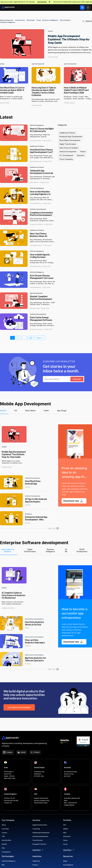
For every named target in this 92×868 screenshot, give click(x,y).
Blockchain (31, 20)
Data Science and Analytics (34, 619)
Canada (67, 794)
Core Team (5, 829)
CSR (3, 836)
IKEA (65, 833)
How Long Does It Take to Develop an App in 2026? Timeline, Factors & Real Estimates (44, 91)
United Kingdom (10, 794)
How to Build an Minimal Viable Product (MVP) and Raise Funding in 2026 (76, 90)
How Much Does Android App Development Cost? (34, 484)
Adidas (66, 829)
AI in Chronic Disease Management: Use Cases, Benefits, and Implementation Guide (42, 279)
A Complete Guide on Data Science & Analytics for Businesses (14, 595)
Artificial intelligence (37, 125)
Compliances (6, 852)
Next (40, 338)
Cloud (39, 20)
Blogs (65, 861)
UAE (36, 794)
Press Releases (68, 865)
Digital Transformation (68, 144)
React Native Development (70, 140)
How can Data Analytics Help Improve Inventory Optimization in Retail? (36, 644)
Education (81, 155)
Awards (4, 844)
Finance (35, 865)
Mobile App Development (41, 833)
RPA (3, 865)
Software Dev (20, 20)
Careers (4, 833)
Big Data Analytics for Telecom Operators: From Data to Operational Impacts (35, 662)
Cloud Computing (66, 159)
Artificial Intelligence (8, 22)
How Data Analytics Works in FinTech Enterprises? (34, 625)
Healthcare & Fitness (37, 146)
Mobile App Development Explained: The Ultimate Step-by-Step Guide (69, 39)
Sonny (65, 844)
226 (31, 338)
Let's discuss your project (19, 707)
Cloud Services (37, 840)
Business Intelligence (50, 20)
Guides (50, 31)
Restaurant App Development (71, 137)
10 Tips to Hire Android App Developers (36, 500)
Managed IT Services (39, 844)
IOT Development (66, 155)
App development (7, 20)
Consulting (36, 829)
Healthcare (36, 861)
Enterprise (28, 514)
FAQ (3, 848)
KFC (65, 825)
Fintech (83, 152)
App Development (38, 64)
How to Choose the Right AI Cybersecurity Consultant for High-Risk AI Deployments (42, 132)
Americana (67, 836)
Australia (67, 767)
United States (39, 767)
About (4, 825)
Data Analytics (65, 20)
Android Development (68, 152)
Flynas (65, 840)
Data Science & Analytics (69, 148)
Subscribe (77, 379)
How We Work (6, 840)
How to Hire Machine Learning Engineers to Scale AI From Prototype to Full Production (42, 195)
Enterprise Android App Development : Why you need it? (36, 519)
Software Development (38, 209)
